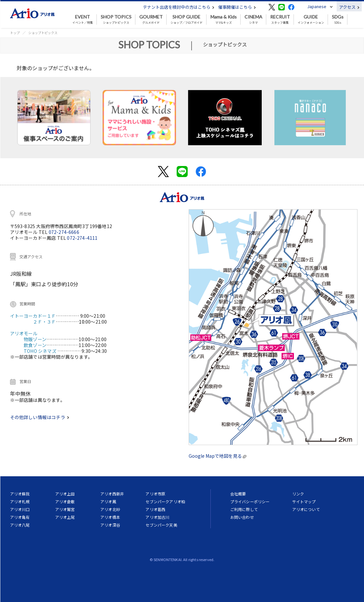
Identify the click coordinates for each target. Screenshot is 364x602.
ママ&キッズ (224, 19)
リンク (298, 494)
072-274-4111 (82, 238)
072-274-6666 (64, 232)
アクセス (349, 7)
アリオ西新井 (112, 494)
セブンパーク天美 (161, 525)
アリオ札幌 (20, 501)
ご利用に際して (244, 509)
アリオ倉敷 (65, 501)
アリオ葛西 (155, 509)
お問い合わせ (242, 517)
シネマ (253, 19)
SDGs (338, 19)
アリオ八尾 (20, 525)
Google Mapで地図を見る (217, 456)
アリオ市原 (155, 494)
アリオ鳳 (108, 501)
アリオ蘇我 (20, 494)
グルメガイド (151, 19)
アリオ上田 (65, 494)
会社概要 (238, 494)
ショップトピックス (116, 19)
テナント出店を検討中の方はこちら (179, 7)
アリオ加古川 (157, 517)
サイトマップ (304, 501)
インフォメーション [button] (311, 19)
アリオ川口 (20, 509)
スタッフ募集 (280, 19)
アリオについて (306, 509)
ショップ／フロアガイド (187, 19)
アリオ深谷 (110, 525)
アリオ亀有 (20, 517)
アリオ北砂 (110, 509)
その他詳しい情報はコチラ (40, 417)
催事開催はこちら (237, 7)
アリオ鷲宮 (65, 509)
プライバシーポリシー (250, 501)
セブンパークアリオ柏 (165, 501)
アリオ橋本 (110, 517)
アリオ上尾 (65, 517)
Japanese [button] (317, 6)
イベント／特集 (83, 19)
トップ (15, 33)
